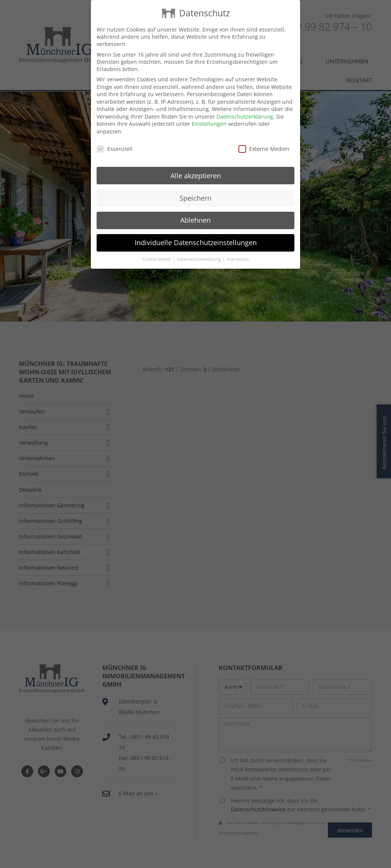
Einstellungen (209, 117)
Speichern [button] (195, 191)
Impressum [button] (238, 253)
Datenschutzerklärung (245, 110)
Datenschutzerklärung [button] (199, 253)
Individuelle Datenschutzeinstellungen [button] (196, 236)
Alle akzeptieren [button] (196, 169)
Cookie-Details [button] (157, 253)
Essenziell (114, 142)
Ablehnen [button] (195, 214)
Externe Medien (264, 142)
